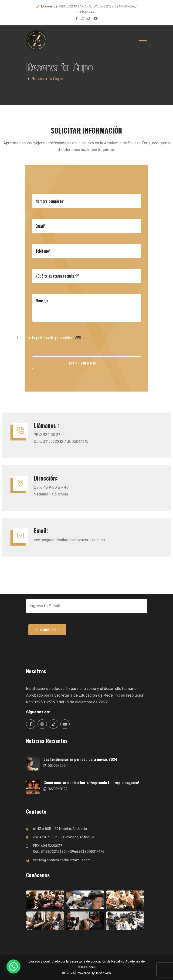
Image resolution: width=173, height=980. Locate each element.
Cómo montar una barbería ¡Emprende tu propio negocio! (91, 782)
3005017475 (94, 852)
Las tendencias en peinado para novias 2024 (80, 759)
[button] (14, 966)
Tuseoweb (103, 973)
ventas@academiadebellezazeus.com (62, 860)
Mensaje (87, 308)
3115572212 (50, 852)
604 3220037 (51, 846)
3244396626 (72, 852)
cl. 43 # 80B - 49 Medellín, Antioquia (60, 829)
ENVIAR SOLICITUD (87, 363)
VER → (80, 338)
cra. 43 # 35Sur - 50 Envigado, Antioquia (64, 837)
